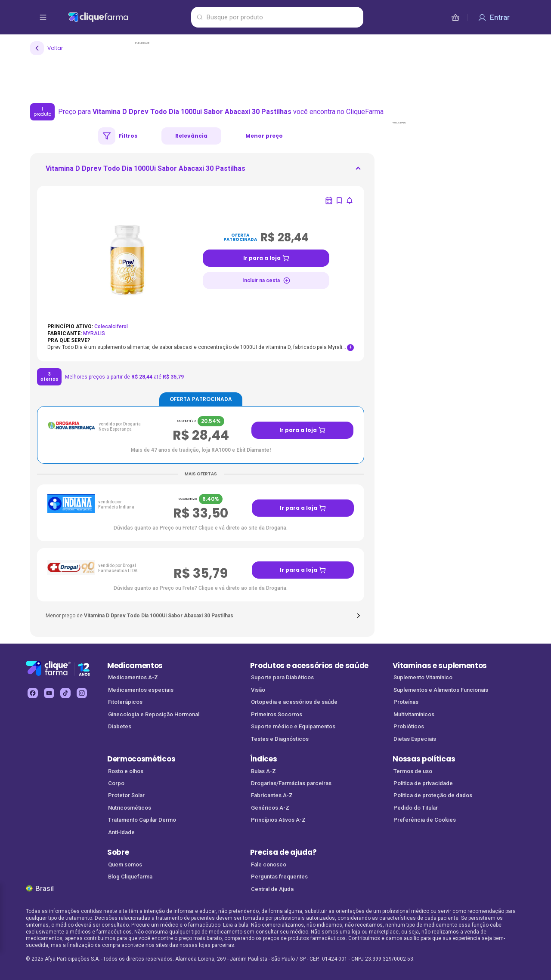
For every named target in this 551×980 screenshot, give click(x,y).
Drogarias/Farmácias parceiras (291, 783)
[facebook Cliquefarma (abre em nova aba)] (33, 693)
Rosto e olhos (126, 771)
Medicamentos (135, 666)
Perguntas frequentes (279, 877)
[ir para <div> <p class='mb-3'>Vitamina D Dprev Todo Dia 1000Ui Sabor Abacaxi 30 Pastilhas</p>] (145, 171)
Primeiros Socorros (277, 714)
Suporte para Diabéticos (282, 677)
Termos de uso (413, 771)
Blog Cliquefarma (130, 877)
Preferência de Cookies (425, 820)
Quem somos (125, 864)
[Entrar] (494, 17)
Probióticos (409, 726)
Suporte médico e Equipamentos (293, 726)
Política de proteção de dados (433, 795)
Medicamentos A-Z (133, 677)
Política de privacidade (423, 783)
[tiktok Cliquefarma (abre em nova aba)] (65, 693)
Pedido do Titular (416, 808)
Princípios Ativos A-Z (278, 820)
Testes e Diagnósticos (280, 739)
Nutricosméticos (130, 808)
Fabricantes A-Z (272, 795)
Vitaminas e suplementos (440, 666)
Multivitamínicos (414, 714)
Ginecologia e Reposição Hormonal (154, 714)
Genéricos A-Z (270, 808)
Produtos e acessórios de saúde (309, 666)
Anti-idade (121, 832)
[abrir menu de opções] (43, 17)
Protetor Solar (126, 795)
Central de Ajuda (272, 889)
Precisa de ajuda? (283, 852)
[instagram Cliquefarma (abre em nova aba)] (82, 693)
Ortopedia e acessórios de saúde (294, 702)
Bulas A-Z (263, 771)
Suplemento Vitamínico (423, 677)
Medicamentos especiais (141, 690)
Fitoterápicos (125, 702)
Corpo (116, 783)
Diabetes (120, 726)
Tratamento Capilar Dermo (142, 820)
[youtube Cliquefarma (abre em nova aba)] (49, 693)
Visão (258, 690)
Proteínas (406, 702)
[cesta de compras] (455, 17)
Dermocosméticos (141, 759)
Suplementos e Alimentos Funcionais (441, 690)
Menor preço (264, 136)
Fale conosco (269, 864)
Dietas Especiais (415, 739)
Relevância (191, 136)
